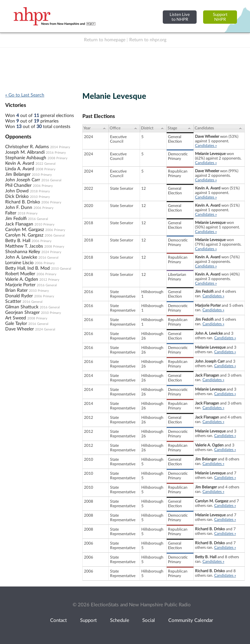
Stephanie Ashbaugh (26, 158)
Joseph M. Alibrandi (25, 152)
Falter (11, 213)
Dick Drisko (17, 197)
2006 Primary (43, 186)
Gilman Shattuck (22, 307)
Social (149, 620)
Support (88, 620)
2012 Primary (49, 280)
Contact (58, 620)
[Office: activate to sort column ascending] (124, 128)
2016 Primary (56, 153)
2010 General (61, 269)
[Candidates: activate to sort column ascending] (219, 128)
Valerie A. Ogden (22, 279)
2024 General (45, 329)
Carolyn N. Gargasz (24, 235)
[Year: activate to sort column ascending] (95, 128)
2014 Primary (60, 147)
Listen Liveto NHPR (180, 17)
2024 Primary (51, 252)
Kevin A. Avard (20, 163)
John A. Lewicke (21, 257)
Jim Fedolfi (16, 219)
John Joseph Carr (23, 180)
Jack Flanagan (19, 224)
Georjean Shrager (22, 313)
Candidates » (206, 146)
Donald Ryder (19, 296)
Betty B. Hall (18, 241)
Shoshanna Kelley (23, 252)
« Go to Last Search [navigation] (25, 95)
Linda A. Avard (20, 169)
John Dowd (17, 191)
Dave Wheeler (20, 329)
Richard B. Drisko (23, 202)
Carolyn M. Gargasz (25, 230)
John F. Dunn (19, 208)
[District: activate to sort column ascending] (153, 128)
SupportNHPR (220, 17)
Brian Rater (16, 290)
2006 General (55, 236)
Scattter (13, 302)
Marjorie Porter (20, 285)
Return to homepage (105, 40)
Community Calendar (191, 620)
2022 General (45, 164)
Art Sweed (16, 318)
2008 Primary (57, 158)
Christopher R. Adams (27, 147)
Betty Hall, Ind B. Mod (28, 268)
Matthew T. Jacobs (24, 246)
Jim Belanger (18, 174)
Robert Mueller (20, 274)
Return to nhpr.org (148, 40)
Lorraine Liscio (19, 263)
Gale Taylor (16, 324)
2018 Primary (40, 191)
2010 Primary (42, 175)
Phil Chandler (18, 186)
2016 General (51, 180)
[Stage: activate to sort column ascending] (180, 128)
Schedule (120, 620)
